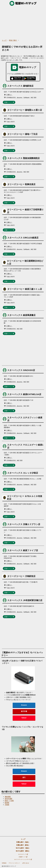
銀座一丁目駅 (9, 801)
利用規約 (4, 863)
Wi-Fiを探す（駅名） (23, 851)
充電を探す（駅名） (23, 845)
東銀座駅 (8, 797)
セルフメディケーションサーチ (23, 859)
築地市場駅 (9, 799)
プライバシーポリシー (14, 863)
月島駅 (7, 805)
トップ (23, 839)
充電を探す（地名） (23, 842)
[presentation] (32, 678)
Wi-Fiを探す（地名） (23, 848)
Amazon (24, 705)
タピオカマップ (23, 854)
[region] (23, 22)
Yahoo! (24, 718)
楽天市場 (24, 711)
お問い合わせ (26, 863)
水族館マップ (23, 857)
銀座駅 (7, 803)
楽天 (24, 777)
